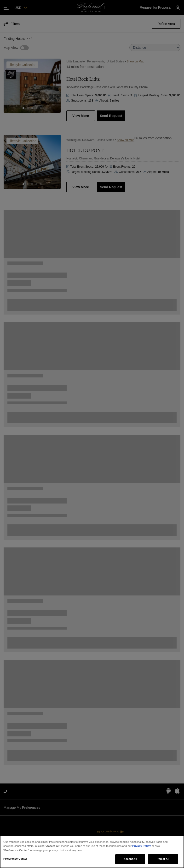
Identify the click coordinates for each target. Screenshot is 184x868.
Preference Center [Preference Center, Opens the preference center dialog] (15, 859)
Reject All (163, 859)
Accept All (130, 859)
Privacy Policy (141, 846)
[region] (92, 852)
